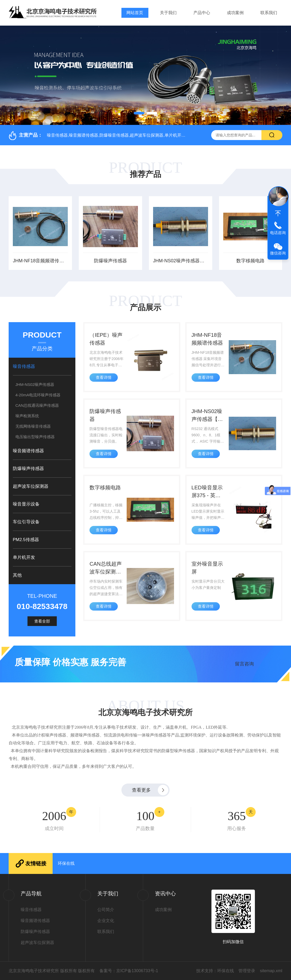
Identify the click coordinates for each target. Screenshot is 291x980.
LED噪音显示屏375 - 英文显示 (207, 492)
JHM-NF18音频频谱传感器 (40, 261)
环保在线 (66, 863)
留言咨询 (244, 664)
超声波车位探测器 (31, 486)
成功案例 (235, 13)
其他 (17, 575)
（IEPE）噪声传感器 (106, 339)
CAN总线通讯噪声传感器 (37, 405)
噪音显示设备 (26, 504)
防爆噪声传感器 (110, 261)
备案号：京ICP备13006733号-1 (129, 971)
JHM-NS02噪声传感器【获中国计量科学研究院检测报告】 (181, 261)
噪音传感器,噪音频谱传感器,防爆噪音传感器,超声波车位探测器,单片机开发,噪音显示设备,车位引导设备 (142, 135)
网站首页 (135, 13)
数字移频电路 (250, 261)
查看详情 (104, 377)
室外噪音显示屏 (207, 568)
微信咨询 (278, 253)
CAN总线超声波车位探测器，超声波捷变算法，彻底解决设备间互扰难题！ (105, 568)
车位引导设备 (26, 522)
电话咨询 (278, 233)
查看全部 (42, 621)
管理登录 (247, 971)
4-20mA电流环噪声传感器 (38, 395)
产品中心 (202, 13)
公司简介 (106, 910)
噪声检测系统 (27, 416)
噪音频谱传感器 (28, 451)
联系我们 (269, 13)
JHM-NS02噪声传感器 (35, 384)
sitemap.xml (271, 971)
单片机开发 (24, 557)
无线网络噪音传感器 (33, 426)
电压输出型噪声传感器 (35, 437)
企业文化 (106, 921)
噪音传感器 (24, 366)
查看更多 (141, 790)
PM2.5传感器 (26, 540)
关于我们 (168, 13)
